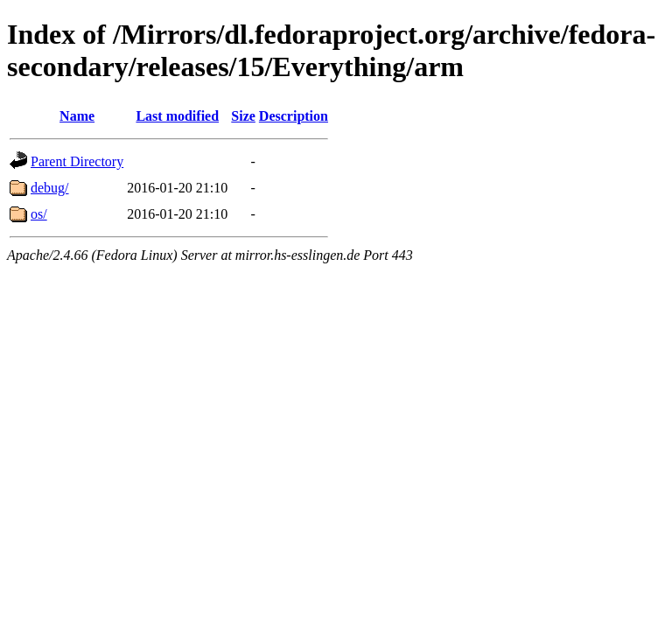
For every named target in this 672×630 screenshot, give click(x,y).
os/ (39, 214)
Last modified (177, 116)
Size (243, 116)
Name (77, 116)
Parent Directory (77, 161)
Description (294, 116)
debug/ (50, 188)
